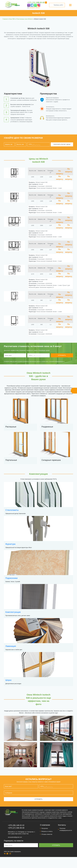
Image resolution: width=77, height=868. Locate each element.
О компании (45, 825)
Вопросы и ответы (47, 831)
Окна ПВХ (12, 19)
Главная (5, 19)
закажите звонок (35, 8)
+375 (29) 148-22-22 (16, 825)
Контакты (62, 825)
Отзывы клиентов (47, 834)
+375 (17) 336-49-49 (16, 828)
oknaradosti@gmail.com (15, 837)
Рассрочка (45, 828)
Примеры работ (57, 5)
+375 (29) (36, 2)
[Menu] (70, 5)
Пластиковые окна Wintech (24, 19)
